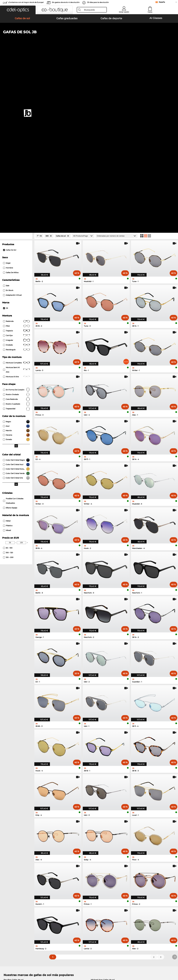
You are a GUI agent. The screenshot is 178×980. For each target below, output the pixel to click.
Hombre (8, 92)
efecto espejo (10, 332)
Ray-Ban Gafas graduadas (16, 831)
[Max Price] (21, 367)
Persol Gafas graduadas (101, 834)
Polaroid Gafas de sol (101, 807)
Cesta (150, 12)
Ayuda (121, 909)
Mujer (7, 87)
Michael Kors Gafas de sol (103, 804)
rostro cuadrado (16, 228)
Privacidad (29, 967)
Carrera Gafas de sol (13, 814)
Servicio (64, 909)
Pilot (16, 150)
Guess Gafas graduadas (101, 831)
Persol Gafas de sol (12, 810)
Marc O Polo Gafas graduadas (17, 837)
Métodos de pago (68, 914)
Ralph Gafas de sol (99, 817)
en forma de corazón (16, 214)
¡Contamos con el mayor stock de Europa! (26, 2)
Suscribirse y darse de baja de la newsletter (138, 914)
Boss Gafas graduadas (100, 841)
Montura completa (16, 187)
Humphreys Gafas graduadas (17, 841)
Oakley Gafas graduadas (15, 834)
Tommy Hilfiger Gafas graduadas (105, 844)
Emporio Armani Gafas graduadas (19, 844)
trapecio (16, 155)
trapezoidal (16, 233)
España (162, 2)
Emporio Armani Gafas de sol (17, 817)
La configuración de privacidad (16, 914)
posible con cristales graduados (13, 325)
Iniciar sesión (124, 12)
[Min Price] (10, 367)
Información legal (44, 967)
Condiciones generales (13, 967)
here (74, 877)
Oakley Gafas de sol (13, 807)
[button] (18, 10)
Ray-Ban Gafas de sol (13, 804)
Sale (6, 109)
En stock (8, 114)
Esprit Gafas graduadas (100, 837)
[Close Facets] (16, 60)
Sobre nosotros (10, 909)
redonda (16, 145)
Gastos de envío (67, 917)
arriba (173, 967)
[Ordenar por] (117, 60)
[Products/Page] (83, 60)
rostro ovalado (16, 218)
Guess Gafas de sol (100, 814)
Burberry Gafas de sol (101, 810)
